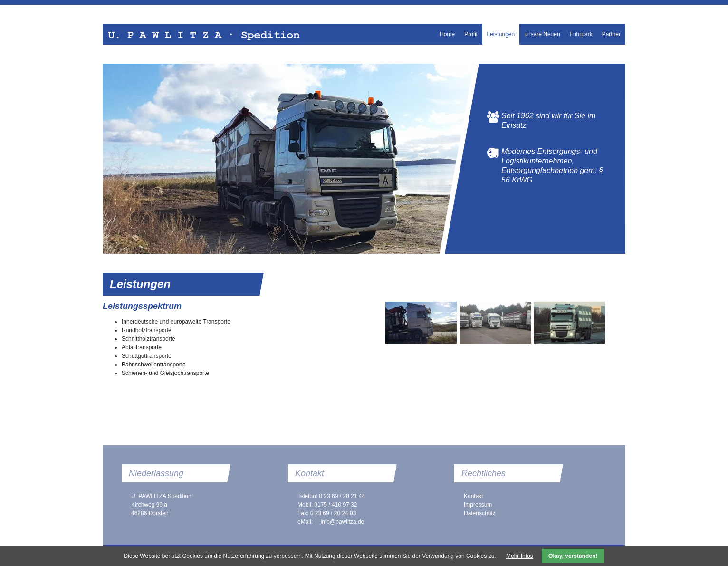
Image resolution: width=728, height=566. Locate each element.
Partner (611, 34)
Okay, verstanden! (573, 556)
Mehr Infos (520, 556)
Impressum (478, 505)
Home (447, 34)
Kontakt (474, 496)
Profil (471, 34)
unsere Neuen (542, 34)
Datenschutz (480, 513)
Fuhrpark (581, 34)
